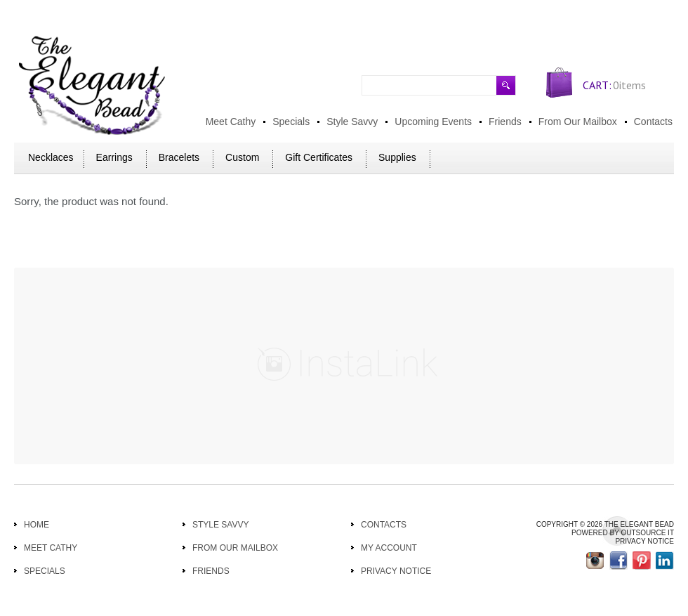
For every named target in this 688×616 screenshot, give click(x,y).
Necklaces (51, 157)
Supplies (397, 157)
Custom (242, 157)
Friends (211, 571)
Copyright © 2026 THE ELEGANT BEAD (605, 524)
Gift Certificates (319, 157)
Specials (45, 571)
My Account (389, 548)
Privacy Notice (396, 571)
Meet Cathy (51, 548)
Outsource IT (647, 533)
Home (37, 525)
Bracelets (179, 157)
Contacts (384, 525)
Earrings (114, 157)
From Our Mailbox (235, 548)
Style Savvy (220, 525)
